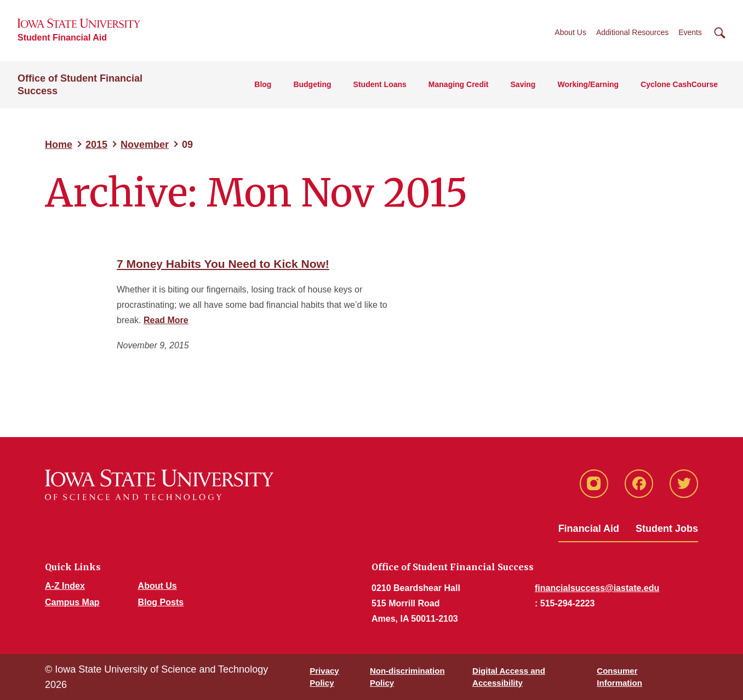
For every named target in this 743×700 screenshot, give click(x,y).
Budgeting (312, 84)
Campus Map (72, 602)
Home (59, 145)
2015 (96, 145)
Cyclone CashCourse (679, 84)
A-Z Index (65, 586)
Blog (263, 84)
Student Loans (380, 84)
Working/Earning (588, 84)
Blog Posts (161, 602)
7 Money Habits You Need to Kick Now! (223, 264)
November (145, 145)
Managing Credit (459, 84)
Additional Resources (632, 32)
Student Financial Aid (62, 38)
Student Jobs (667, 529)
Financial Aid (589, 529)
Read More (166, 320)
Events (690, 32)
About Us (570, 32)
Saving (523, 84)
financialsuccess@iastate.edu (597, 588)
